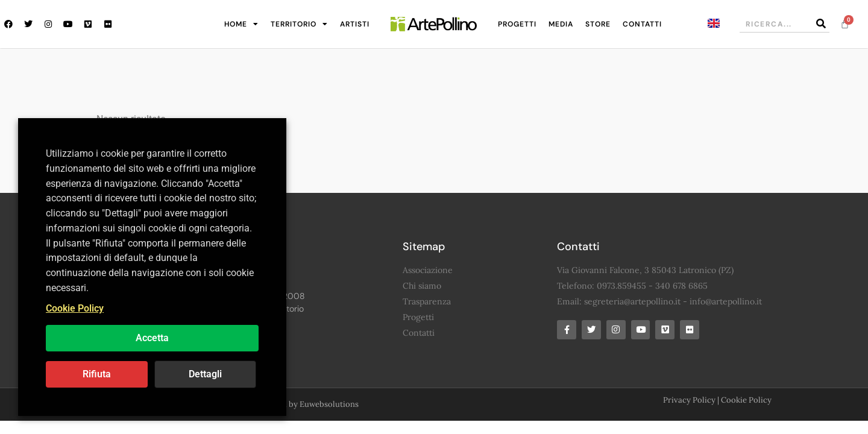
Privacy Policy (689, 401)
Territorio (299, 24)
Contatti (642, 24)
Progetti (517, 24)
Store (598, 24)
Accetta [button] (152, 338)
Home (241, 24)
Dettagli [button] (205, 374)
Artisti (355, 24)
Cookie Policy (746, 401)
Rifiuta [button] (97, 374)
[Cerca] (821, 24)
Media (561, 24)
